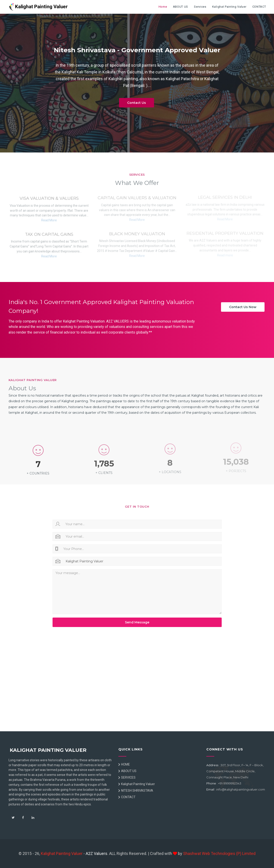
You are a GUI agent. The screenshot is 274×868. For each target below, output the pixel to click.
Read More (49, 219)
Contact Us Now (243, 307)
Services (200, 7)
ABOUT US (181, 7)
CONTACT (259, 7)
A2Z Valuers (97, 853)
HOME (125, 764)
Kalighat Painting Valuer (229, 7)
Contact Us (137, 103)
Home (163, 7)
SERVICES (128, 777)
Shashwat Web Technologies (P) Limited (219, 853)
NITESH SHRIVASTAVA (137, 791)
